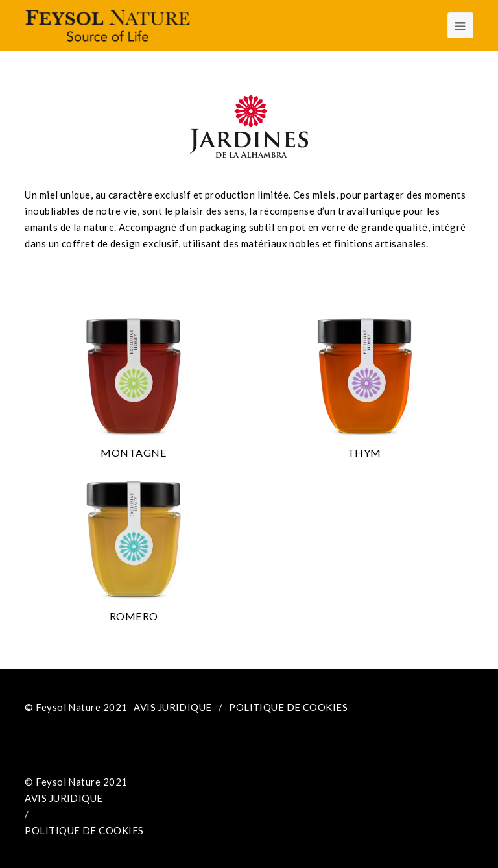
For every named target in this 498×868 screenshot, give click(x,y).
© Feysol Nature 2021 (76, 707)
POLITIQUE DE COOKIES (288, 707)
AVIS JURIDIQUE (172, 707)
